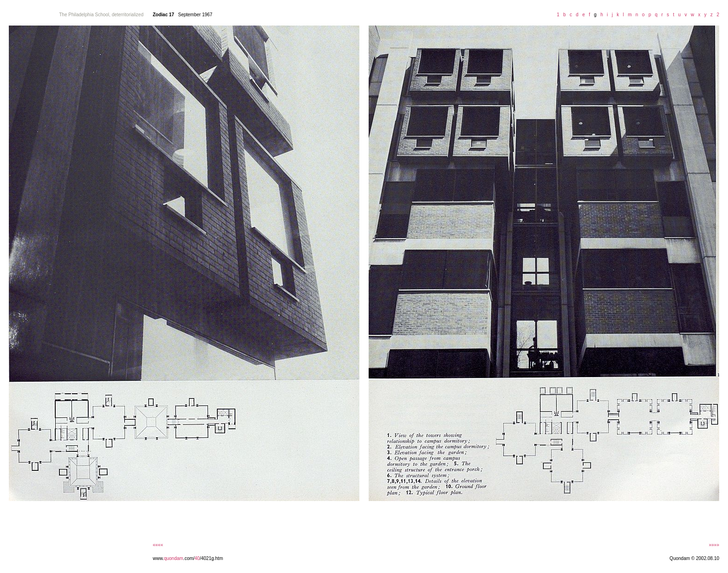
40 (197, 558)
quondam (174, 558)
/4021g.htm (211, 558)
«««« (158, 545)
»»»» (714, 545)
